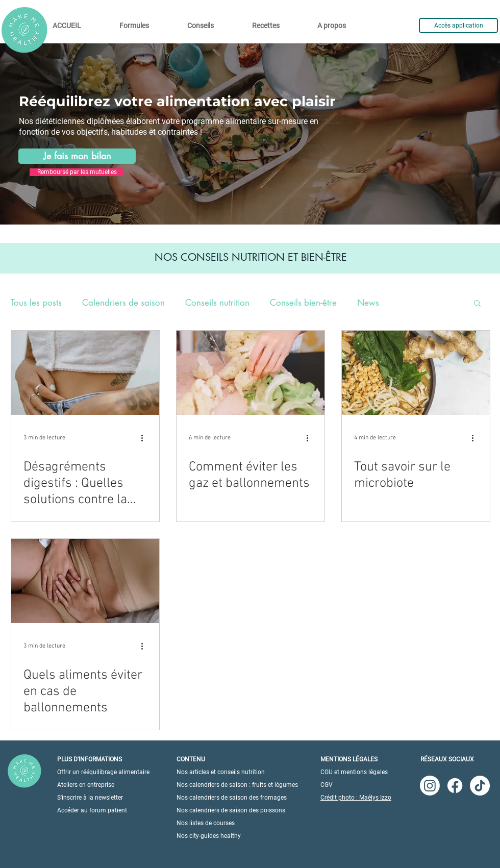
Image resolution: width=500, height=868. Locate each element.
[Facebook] (455, 786)
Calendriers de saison (123, 303)
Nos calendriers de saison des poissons (231, 810)
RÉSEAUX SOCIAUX (447, 759)
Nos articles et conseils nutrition (221, 772)
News (368, 303)
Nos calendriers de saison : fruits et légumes (237, 785)
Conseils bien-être (303, 303)
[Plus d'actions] (145, 438)
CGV (327, 785)
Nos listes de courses (206, 823)
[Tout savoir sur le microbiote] (416, 373)
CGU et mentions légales (354, 772)
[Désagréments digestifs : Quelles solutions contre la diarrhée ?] (85, 373)
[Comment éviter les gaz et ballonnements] (251, 373)
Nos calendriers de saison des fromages (232, 798)
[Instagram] (430, 786)
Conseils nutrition (217, 303)
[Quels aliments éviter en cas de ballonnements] (85, 581)
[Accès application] (458, 26)
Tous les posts (36, 303)
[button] (477, 304)
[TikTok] (480, 786)
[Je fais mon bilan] (77, 156)
